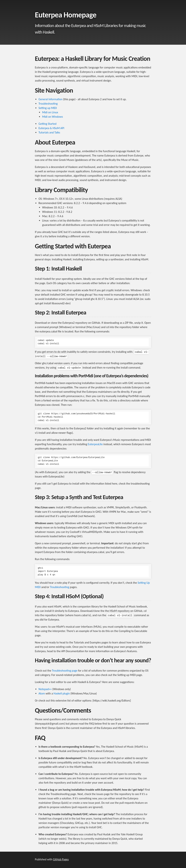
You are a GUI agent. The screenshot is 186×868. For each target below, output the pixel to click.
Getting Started (47, 124)
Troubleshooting (48, 104)
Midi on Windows (52, 117)
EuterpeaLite (95, 444)
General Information (50, 99)
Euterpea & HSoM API (51, 128)
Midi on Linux (50, 112)
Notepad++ (45, 689)
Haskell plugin (62, 693)
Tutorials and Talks (49, 132)
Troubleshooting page (65, 671)
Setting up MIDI (48, 108)
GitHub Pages (61, 859)
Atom (42, 693)
